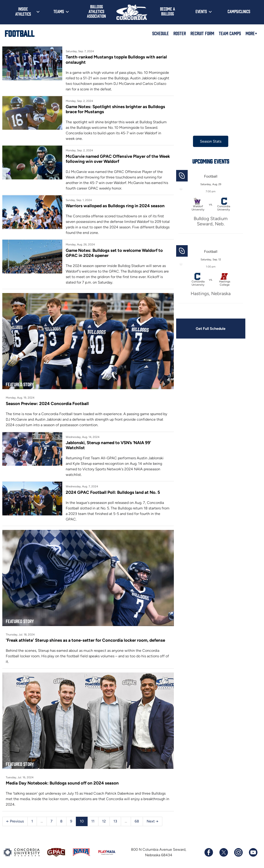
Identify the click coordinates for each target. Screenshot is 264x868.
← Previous (15, 817)
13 (115, 817)
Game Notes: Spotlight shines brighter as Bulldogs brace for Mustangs (114, 109)
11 (93, 817)
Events (201, 11)
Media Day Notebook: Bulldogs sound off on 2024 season (62, 778)
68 (137, 817)
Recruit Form (202, 33)
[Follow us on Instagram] (238, 848)
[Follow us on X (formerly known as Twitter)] (223, 848)
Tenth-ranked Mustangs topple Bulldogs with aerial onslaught (115, 59)
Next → (153, 817)
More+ (251, 33)
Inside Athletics (23, 11)
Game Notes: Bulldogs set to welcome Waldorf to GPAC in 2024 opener (113, 253)
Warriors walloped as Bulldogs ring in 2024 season (114, 206)
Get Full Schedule (208, 329)
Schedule (160, 33)
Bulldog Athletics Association (96, 11)
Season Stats (208, 141)
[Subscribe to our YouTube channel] (253, 848)
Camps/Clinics (239, 11)
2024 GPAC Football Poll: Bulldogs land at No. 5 (112, 491)
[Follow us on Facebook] (209, 848)
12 (104, 817)
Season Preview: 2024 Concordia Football (47, 402)
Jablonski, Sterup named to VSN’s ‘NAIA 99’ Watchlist (108, 444)
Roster (180, 33)
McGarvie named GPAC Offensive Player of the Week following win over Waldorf (111, 159)
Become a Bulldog (168, 11)
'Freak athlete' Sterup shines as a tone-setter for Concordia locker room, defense (85, 637)
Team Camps (230, 33)
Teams (59, 11)
